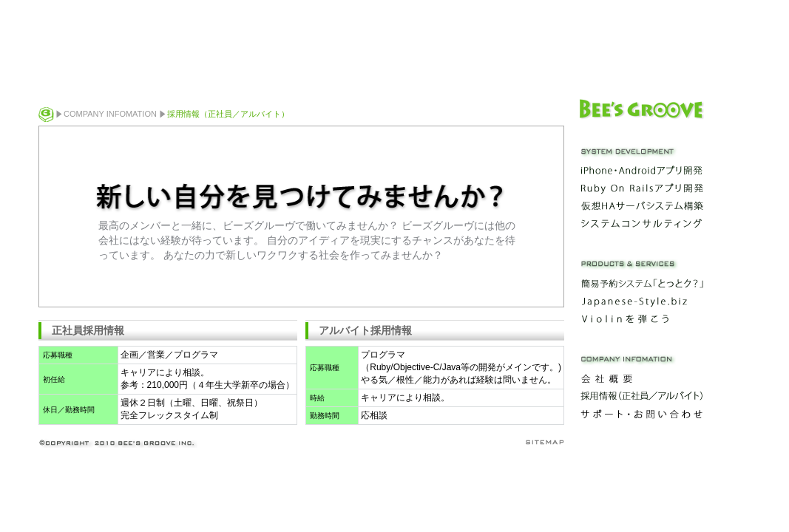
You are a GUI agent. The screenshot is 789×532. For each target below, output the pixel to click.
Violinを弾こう (642, 318)
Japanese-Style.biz (642, 301)
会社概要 (642, 378)
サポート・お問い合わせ (642, 414)
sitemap (544, 442)
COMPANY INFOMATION (110, 114)
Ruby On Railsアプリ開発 (642, 188)
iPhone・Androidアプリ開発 (642, 171)
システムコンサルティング (642, 224)
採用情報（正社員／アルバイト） (642, 396)
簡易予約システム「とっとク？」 (642, 283)
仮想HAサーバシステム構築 (642, 206)
